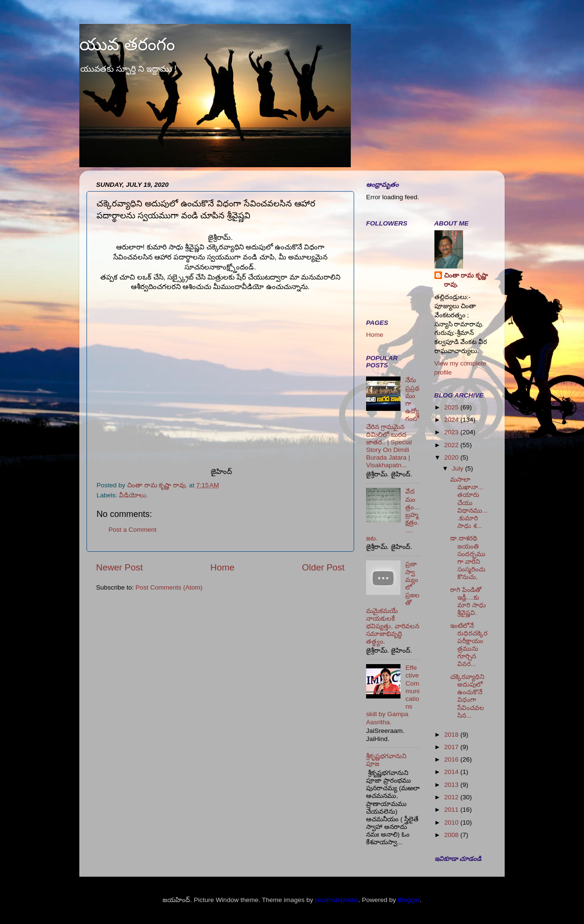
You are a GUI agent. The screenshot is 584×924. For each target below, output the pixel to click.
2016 (452, 759)
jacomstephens (337, 900)
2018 (452, 735)
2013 (452, 785)
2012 (452, 797)
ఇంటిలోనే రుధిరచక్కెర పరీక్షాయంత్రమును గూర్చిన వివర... (469, 645)
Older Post (323, 567)
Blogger (409, 900)
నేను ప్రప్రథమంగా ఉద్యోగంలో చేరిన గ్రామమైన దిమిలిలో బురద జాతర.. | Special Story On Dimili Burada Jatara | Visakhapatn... (393, 423)
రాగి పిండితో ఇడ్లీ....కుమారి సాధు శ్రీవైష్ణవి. (468, 602)
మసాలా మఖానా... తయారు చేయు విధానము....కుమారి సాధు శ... (469, 503)
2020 (452, 457)
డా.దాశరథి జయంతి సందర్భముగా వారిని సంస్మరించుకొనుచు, (468, 558)
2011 (452, 810)
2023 (452, 432)
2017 (452, 747)
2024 (452, 420)
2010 (452, 822)
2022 (452, 445)
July (459, 468)
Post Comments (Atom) (169, 587)
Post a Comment (133, 530)
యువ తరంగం (127, 44)
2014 (452, 772)
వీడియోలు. (134, 495)
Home (222, 567)
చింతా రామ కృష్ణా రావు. (466, 280)
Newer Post (119, 567)
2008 (452, 835)
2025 (452, 407)
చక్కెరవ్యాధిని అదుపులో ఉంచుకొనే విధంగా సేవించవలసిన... (467, 696)
